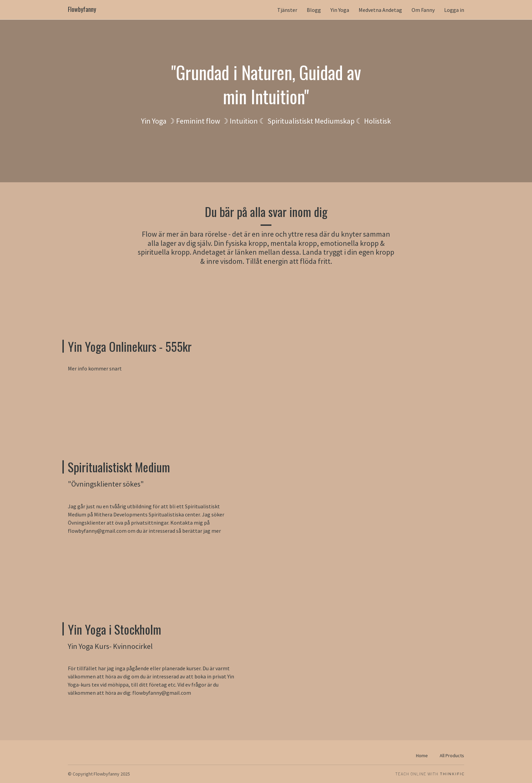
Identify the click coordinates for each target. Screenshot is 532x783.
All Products (452, 755)
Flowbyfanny (82, 9)
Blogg (314, 10)
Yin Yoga (340, 10)
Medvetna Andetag (380, 10)
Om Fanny (423, 10)
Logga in (454, 10)
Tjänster (287, 10)
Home (422, 755)
